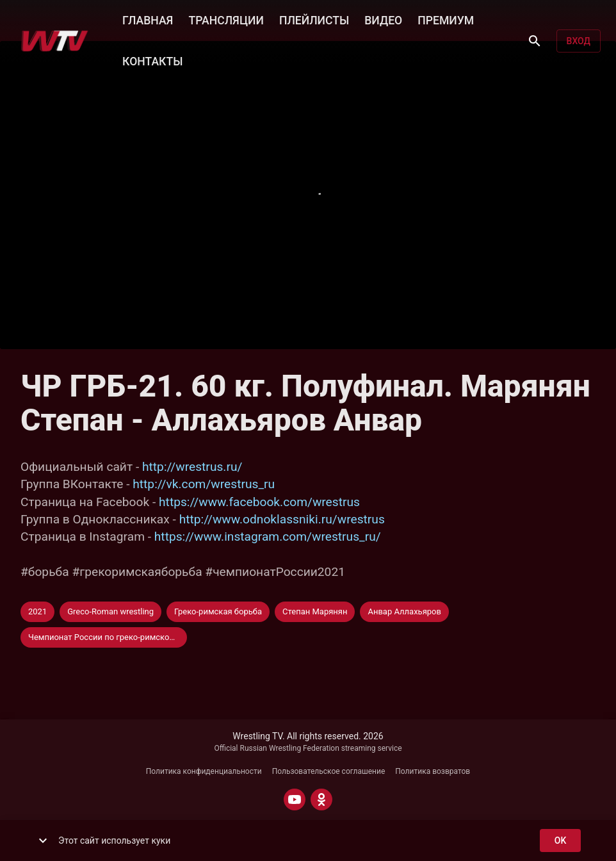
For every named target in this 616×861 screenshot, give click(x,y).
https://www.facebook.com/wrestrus (259, 502)
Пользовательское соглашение (329, 771)
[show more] (43, 840)
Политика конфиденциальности (204, 771)
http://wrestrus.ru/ (192, 467)
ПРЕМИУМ (446, 19)
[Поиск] (535, 41)
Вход (579, 41)
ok (560, 841)
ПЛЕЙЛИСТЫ (314, 19)
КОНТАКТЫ (152, 60)
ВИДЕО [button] (383, 19)
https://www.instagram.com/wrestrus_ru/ (268, 537)
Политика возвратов (433, 771)
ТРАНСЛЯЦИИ (226, 19)
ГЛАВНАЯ (148, 19)
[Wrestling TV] (55, 41)
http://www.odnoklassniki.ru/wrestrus (282, 519)
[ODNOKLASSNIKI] (321, 799)
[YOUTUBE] (295, 799)
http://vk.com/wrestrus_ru (204, 484)
